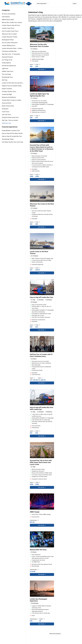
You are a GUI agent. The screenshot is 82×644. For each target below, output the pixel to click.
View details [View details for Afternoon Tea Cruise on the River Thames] (42, 227)
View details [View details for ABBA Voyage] (42, 525)
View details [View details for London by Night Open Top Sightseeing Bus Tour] (42, 121)
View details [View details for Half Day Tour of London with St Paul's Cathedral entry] (42, 383)
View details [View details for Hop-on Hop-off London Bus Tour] (42, 330)
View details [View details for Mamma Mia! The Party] (42, 574)
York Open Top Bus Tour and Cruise (13, 142)
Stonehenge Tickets (8, 139)
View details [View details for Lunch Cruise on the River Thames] (42, 273)
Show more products (55, 634)
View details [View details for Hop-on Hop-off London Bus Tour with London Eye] (42, 436)
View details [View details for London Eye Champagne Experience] (42, 624)
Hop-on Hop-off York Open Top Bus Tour (13, 133)
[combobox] (75, 4)
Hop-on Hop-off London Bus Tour (12, 136)
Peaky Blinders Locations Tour (11, 130)
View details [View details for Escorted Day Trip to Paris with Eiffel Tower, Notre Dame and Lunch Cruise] (42, 487)
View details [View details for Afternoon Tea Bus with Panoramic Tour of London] (42, 69)
